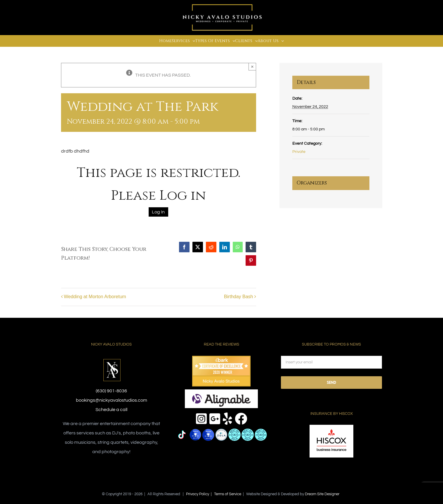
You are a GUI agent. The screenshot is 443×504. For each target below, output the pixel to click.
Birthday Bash (239, 297)
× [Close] (252, 67)
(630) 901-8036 (111, 391)
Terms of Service (228, 494)
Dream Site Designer (322, 494)
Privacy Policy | (200, 494)
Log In (158, 212)
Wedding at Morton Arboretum (95, 297)
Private (299, 152)
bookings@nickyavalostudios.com (112, 400)
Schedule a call (111, 410)
